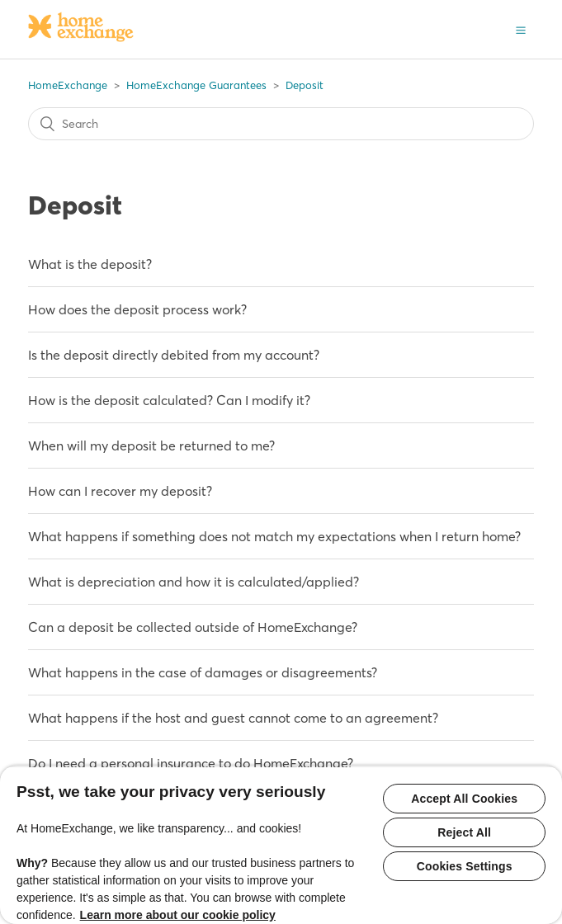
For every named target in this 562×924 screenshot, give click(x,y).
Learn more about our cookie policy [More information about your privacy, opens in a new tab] (178, 915)
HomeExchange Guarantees (196, 85)
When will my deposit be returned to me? (151, 445)
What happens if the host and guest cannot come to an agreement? (233, 718)
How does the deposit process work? (137, 309)
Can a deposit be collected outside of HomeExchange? (193, 627)
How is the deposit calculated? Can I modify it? (169, 400)
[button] (521, 29)
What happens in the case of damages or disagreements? (203, 672)
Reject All (464, 832)
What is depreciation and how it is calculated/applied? (194, 582)
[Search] (281, 124)
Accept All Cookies (464, 799)
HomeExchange (68, 85)
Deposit (305, 85)
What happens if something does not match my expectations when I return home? (274, 536)
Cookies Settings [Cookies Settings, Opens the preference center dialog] (465, 866)
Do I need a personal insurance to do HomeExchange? (191, 763)
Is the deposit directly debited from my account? (174, 355)
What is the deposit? (90, 264)
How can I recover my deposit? (120, 491)
